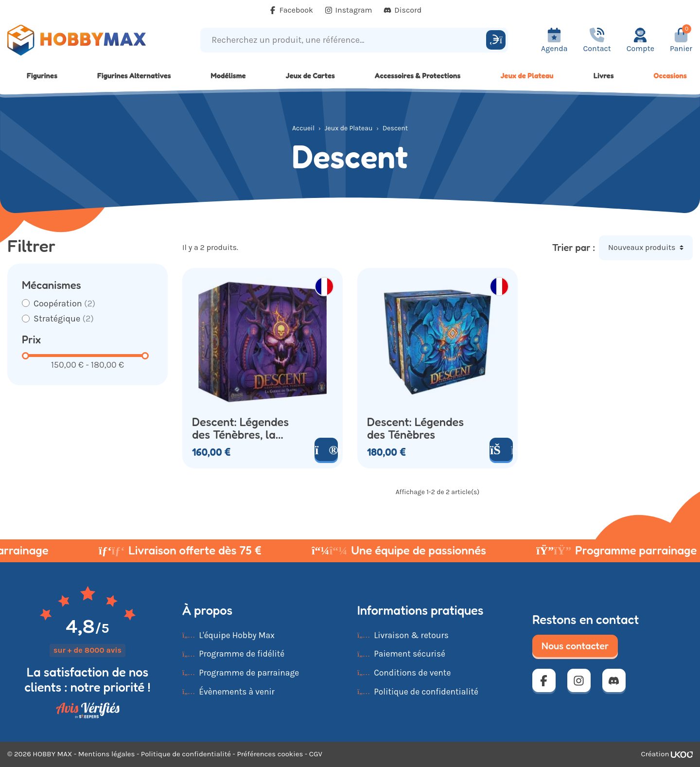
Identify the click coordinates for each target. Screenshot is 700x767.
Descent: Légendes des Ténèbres (415, 428)
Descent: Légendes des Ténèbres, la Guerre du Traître (240, 428)
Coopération (64, 303)
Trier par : (574, 248)
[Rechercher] (496, 40)
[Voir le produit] (326, 449)
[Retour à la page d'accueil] (87, 40)
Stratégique (64, 319)
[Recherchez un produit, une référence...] (344, 40)
